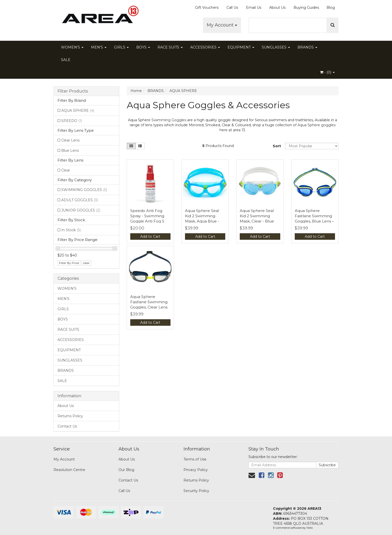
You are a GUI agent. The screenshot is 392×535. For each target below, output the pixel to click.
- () (327, 72)
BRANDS (307, 47)
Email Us (254, 7)
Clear (66, 170)
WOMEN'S (72, 47)
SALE (66, 60)
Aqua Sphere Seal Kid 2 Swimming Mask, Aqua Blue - (202, 216)
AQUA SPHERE (78, 110)
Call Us (232, 7)
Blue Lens (70, 150)
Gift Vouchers (207, 7)
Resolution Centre (69, 470)
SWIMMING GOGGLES (84, 190)
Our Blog (126, 470)
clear (86, 263)
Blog (331, 7)
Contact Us (67, 426)
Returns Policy (70, 416)
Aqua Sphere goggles (316, 125)
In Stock (71, 230)
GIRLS (121, 47)
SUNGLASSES (276, 47)
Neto (310, 528)
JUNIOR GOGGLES (81, 210)
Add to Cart (150, 236)
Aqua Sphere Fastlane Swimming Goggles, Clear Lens (149, 302)
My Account (222, 25)
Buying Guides (306, 7)
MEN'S (99, 47)
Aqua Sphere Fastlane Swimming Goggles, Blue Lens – (314, 216)
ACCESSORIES (205, 47)
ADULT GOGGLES (80, 200)
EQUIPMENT (241, 47)
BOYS (143, 47)
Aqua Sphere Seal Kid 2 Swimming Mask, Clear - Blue (257, 216)
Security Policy (196, 491)
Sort (277, 146)
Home (136, 91)
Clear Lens (70, 140)
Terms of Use (195, 459)
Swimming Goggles (169, 120)
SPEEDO (72, 121)
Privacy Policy (196, 470)
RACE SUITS (170, 47)
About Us (277, 7)
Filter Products (73, 91)
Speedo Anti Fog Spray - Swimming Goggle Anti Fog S (147, 216)
